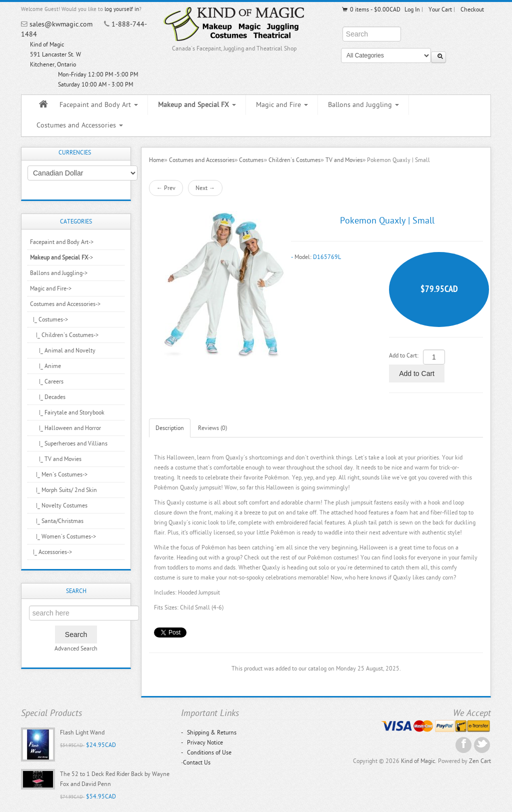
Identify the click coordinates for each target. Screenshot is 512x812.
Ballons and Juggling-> (59, 273)
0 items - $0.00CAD (371, 9)
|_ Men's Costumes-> (59, 474)
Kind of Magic (418, 761)
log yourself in (122, 9)
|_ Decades (48, 397)
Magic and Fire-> (51, 288)
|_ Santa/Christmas (57, 521)
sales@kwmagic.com (61, 24)
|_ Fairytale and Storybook (67, 412)
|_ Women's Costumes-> (63, 536)
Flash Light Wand (82, 732)
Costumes (251, 160)
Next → (205, 188)
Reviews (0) (212, 428)
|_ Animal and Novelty (63, 350)
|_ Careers (47, 381)
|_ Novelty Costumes (59, 505)
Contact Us (197, 762)
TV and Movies (344, 160)
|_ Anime (45, 366)
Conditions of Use (206, 752)
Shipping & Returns (209, 732)
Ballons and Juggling (363, 105)
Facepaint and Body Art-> (62, 242)
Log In (412, 9)
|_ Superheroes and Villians (69, 443)
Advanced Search (76, 648)
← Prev (166, 188)
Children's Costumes (294, 160)
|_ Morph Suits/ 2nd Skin (63, 490)
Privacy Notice (202, 742)
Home (156, 160)
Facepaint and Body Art (99, 105)
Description (170, 428)
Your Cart (440, 9)
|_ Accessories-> (51, 552)
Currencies (75, 152)
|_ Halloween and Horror (65, 428)
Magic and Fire (282, 105)
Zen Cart (480, 761)
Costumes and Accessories (80, 125)
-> (61, 257)
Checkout (472, 9)
